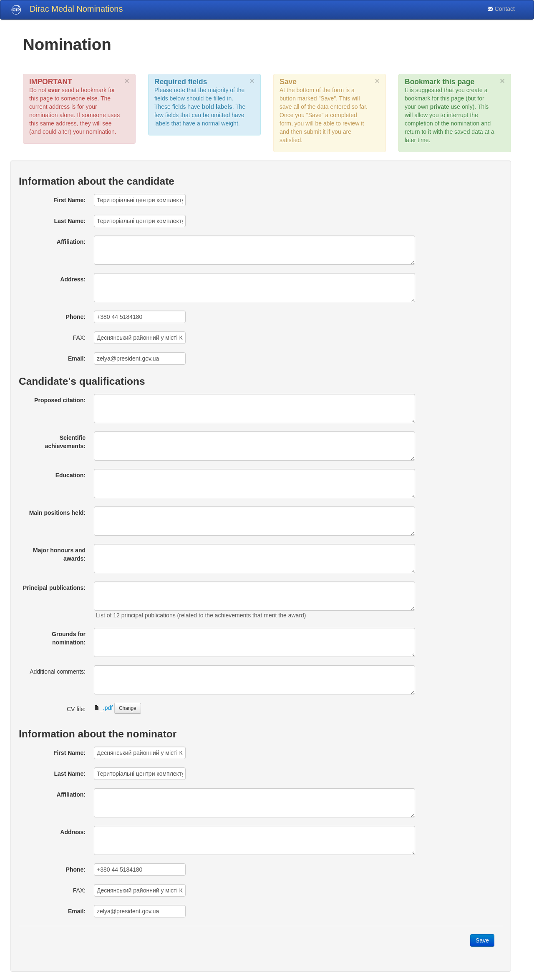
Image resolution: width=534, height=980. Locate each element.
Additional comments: (58, 672)
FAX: (79, 338)
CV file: (76, 709)
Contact (501, 9)
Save (482, 940)
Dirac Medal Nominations (76, 9)
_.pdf (103, 708)
